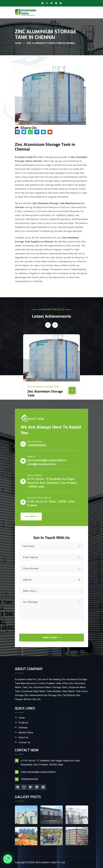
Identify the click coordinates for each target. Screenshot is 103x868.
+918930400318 (37, 445)
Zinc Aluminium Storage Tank (45, 393)
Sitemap (23, 728)
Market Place (26, 733)
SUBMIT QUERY (51, 638)
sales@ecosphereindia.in (42, 464)
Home (18, 43)
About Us (23, 738)
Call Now (31, 517)
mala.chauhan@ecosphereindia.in (47, 460)
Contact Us (24, 743)
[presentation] (41, 628)
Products (23, 723)
